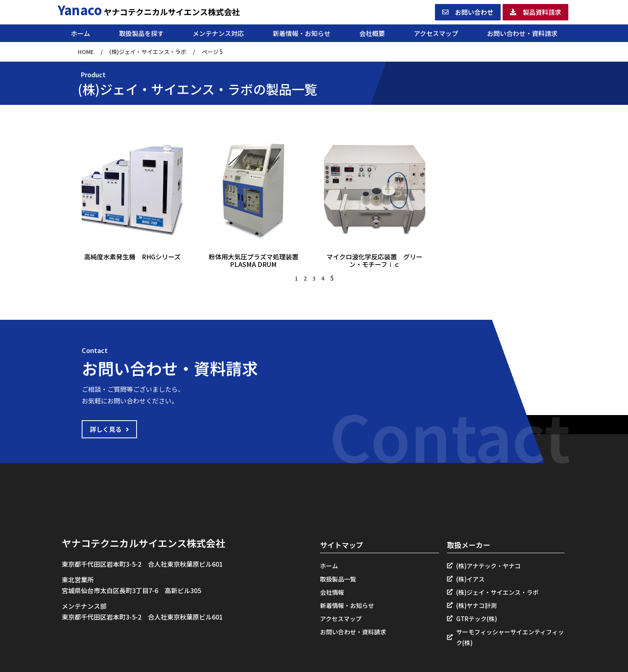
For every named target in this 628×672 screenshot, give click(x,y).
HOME (86, 52)
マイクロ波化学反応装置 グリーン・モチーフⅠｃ (374, 260)
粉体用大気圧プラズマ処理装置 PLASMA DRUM (257, 260)
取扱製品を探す (141, 33)
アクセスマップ (436, 33)
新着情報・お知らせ (302, 33)
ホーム (81, 33)
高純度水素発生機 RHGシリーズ (132, 257)
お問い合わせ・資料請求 (522, 33)
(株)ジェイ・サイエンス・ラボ (148, 52)
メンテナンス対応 (218, 33)
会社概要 (372, 33)
